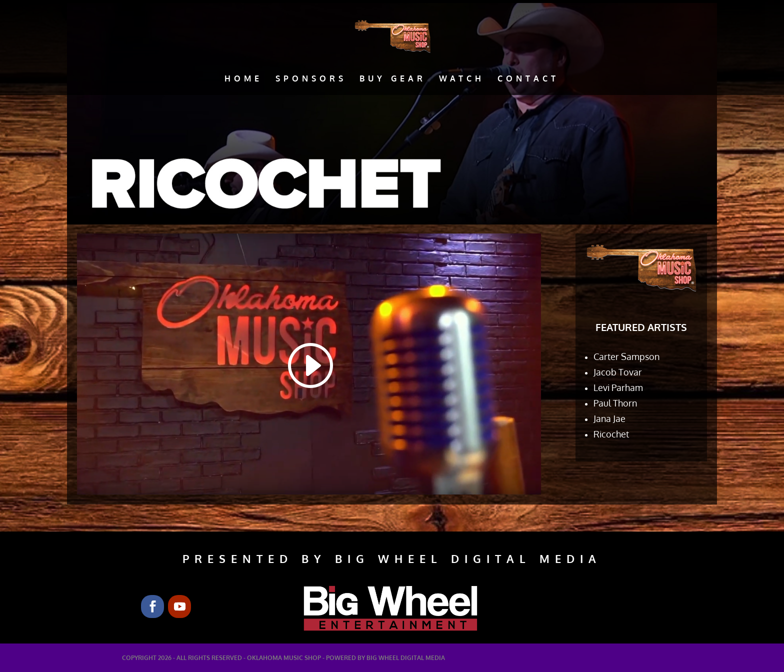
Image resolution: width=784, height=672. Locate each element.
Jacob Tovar (618, 372)
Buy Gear (393, 79)
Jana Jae (609, 418)
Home (243, 79)
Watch (462, 79)
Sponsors (311, 79)
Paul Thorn (615, 403)
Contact (528, 79)
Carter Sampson (626, 356)
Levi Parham (618, 387)
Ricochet (611, 434)
